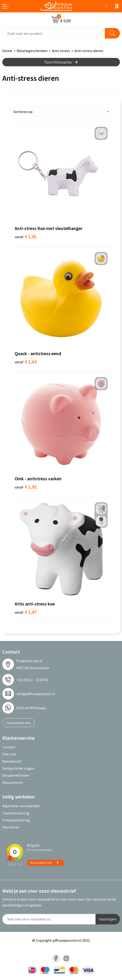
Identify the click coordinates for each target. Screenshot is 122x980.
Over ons (9, 754)
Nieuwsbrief (12, 761)
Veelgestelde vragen (18, 768)
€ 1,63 (26, 362)
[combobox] (54, 33)
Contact (9, 747)
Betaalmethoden (16, 775)
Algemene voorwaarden (21, 806)
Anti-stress (61, 51)
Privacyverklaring (16, 820)
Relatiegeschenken (32, 51)
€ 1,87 (26, 612)
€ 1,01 (26, 236)
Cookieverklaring (16, 813)
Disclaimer (11, 827)
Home (7, 51)
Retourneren (13, 782)
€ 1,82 (26, 487)
